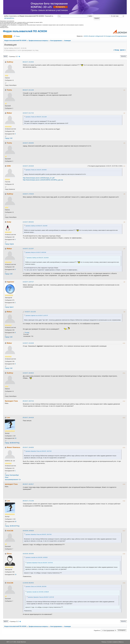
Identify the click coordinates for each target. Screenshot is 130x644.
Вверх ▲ (121, 642)
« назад (116, 50)
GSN (9, 166)
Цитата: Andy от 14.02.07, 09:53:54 (36, 252)
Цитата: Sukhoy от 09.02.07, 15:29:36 (36, 226)
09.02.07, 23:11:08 (28, 90)
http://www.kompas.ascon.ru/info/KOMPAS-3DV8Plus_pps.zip (43, 180)
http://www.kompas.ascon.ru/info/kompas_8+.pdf (39, 178)
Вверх (6, 622)
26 (16, 575)
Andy (9, 222)
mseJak (10, 531)
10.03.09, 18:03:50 (28, 554)
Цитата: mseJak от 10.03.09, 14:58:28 (36, 557)
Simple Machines (21, 642)
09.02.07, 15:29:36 (28, 62)
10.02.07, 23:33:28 (28, 166)
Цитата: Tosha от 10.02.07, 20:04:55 (36, 170)
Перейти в (97, 630)
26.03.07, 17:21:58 (28, 501)
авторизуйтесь (9, 18)
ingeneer (10, 282)
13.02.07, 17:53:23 (28, 194)
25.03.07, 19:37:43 (28, 401)
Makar (9, 113)
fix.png (26, 333)
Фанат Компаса (13, 447)
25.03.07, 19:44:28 (28, 418)
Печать (123, 57)
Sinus (9, 554)
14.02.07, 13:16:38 (28, 343)
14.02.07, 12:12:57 (28, 249)
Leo (8, 417)
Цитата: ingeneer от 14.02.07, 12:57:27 (37, 315)
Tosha (9, 90)
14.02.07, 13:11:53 (30, 312)
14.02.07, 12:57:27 (28, 282)
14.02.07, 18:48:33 (28, 373)
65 (16, 438)
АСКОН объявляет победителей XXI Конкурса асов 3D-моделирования (105, 36)
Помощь (104, 642)
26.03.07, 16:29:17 (28, 484)
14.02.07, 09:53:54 (28, 222)
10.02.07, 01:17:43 (28, 113)
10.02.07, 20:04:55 (28, 143)
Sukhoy (10, 62)
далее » (123, 50)
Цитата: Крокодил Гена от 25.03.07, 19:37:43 (38, 451)
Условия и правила (112, 642)
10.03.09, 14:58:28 (28, 531)
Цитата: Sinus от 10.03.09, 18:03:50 (36, 586)
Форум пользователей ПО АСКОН (25, 31)
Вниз (5, 57)
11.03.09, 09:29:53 (28, 583)
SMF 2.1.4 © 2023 (11, 642)
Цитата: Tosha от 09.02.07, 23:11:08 (36, 117)
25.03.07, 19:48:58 (28, 447)
